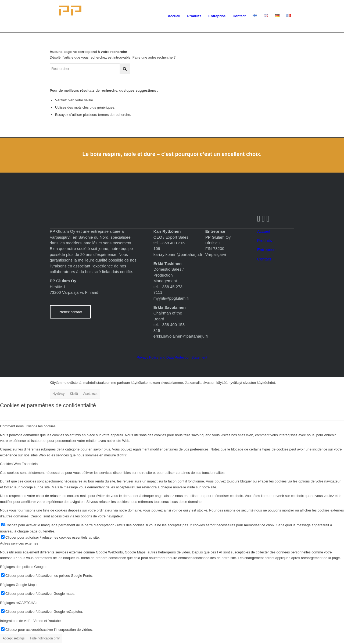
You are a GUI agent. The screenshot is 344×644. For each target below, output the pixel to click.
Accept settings (14, 638)
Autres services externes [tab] (19, 543)
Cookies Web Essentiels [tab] (19, 464)
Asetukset (90, 394)
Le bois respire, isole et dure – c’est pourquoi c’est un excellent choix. (172, 154)
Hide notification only (45, 638)
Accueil (264, 231)
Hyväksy (58, 394)
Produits (265, 240)
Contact (264, 259)
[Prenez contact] (70, 312)
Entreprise (266, 250)
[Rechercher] (90, 69)
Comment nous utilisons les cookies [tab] (28, 426)
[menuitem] (174, 16)
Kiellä (74, 394)
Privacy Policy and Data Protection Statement (172, 357)
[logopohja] (99, 16)
